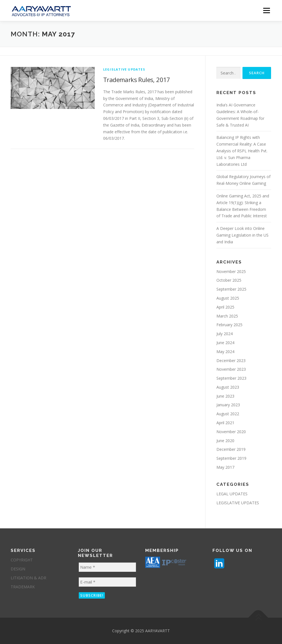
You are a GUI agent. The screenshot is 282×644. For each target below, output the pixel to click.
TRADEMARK (23, 587)
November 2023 (231, 369)
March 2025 (227, 316)
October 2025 (229, 280)
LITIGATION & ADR (28, 578)
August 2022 (228, 414)
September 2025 (231, 289)
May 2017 (225, 467)
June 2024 (225, 343)
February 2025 (229, 325)
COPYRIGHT (22, 560)
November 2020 (231, 432)
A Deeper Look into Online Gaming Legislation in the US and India (242, 235)
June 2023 (225, 396)
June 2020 (225, 441)
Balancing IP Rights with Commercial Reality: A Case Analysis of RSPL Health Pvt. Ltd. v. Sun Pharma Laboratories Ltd (242, 151)
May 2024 (225, 352)
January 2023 (228, 405)
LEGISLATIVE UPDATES (124, 69)
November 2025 (231, 271)
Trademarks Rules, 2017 (137, 80)
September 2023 (231, 378)
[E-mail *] (107, 582)
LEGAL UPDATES (232, 494)
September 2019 (231, 458)
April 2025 (225, 307)
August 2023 (228, 387)
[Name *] (107, 567)
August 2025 (228, 298)
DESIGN (18, 569)
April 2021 (225, 423)
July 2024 (225, 334)
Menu (266, 11)
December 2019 (231, 449)
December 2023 (231, 361)
